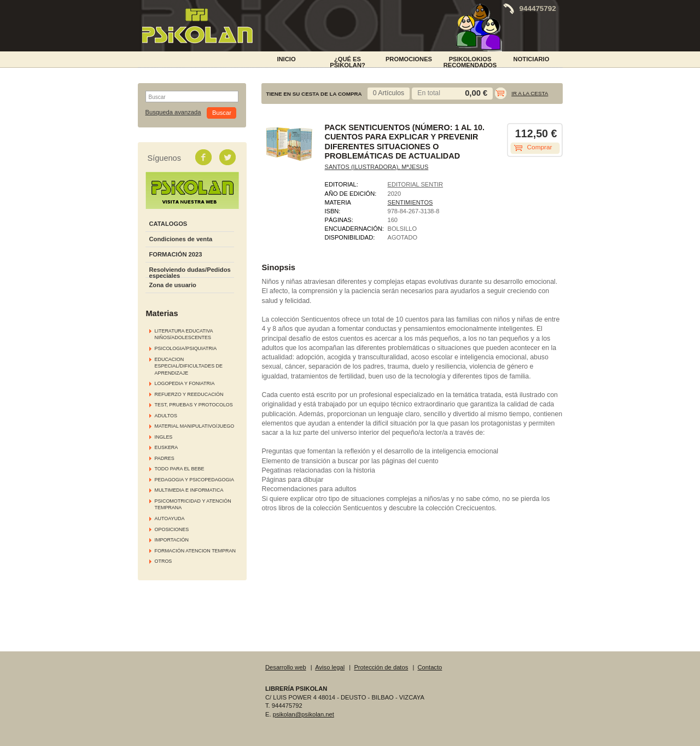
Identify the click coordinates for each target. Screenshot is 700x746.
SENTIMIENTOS (410, 202)
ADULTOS (166, 416)
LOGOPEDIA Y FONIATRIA (185, 383)
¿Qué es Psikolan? (348, 61)
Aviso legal (330, 667)
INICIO (286, 59)
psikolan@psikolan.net (304, 714)
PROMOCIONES (409, 59)
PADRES (165, 458)
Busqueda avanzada (173, 112)
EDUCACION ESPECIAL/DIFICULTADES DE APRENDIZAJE (189, 366)
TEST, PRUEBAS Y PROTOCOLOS (194, 405)
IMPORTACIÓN (172, 540)
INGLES (164, 437)
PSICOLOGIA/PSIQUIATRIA (186, 348)
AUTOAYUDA (170, 518)
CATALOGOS (168, 224)
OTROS (164, 561)
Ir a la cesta (530, 93)
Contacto (430, 667)
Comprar (540, 147)
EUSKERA (167, 447)
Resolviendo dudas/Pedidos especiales (190, 273)
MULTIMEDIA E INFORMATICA (189, 490)
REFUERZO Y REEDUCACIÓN (189, 394)
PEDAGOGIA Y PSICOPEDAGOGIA (194, 480)
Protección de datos (381, 667)
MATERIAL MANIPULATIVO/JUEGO (195, 426)
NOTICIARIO (532, 59)
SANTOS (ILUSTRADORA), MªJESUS (377, 167)
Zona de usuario (173, 285)
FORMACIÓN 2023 (176, 254)
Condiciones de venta (181, 239)
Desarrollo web (286, 667)
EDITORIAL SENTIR (416, 184)
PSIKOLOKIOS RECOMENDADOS (470, 61)
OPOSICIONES (172, 529)
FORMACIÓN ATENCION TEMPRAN (195, 551)
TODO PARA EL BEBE (180, 469)
